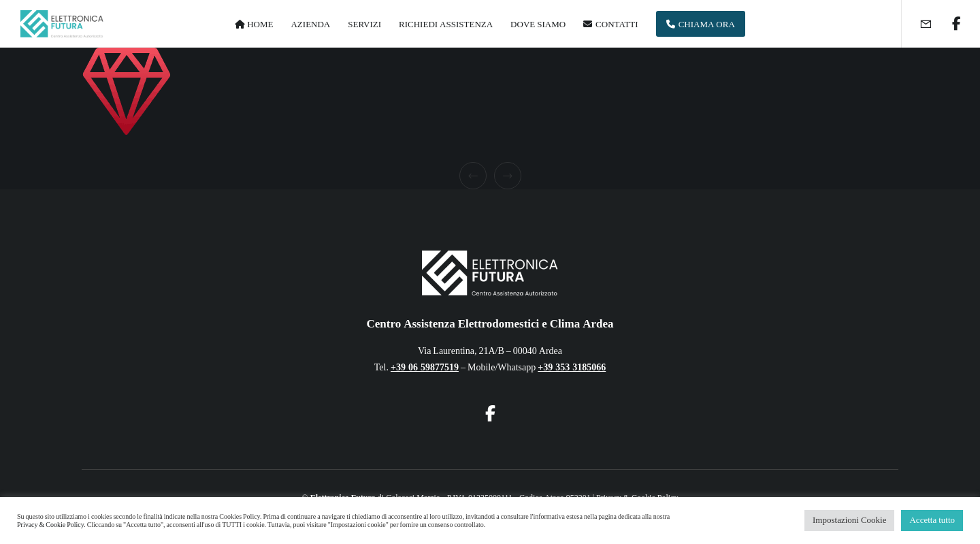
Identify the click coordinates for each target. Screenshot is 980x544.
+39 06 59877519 (425, 367)
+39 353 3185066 (572, 367)
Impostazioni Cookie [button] (849, 520)
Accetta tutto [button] (932, 520)
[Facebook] (948, 24)
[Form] (917, 24)
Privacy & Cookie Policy (50, 525)
